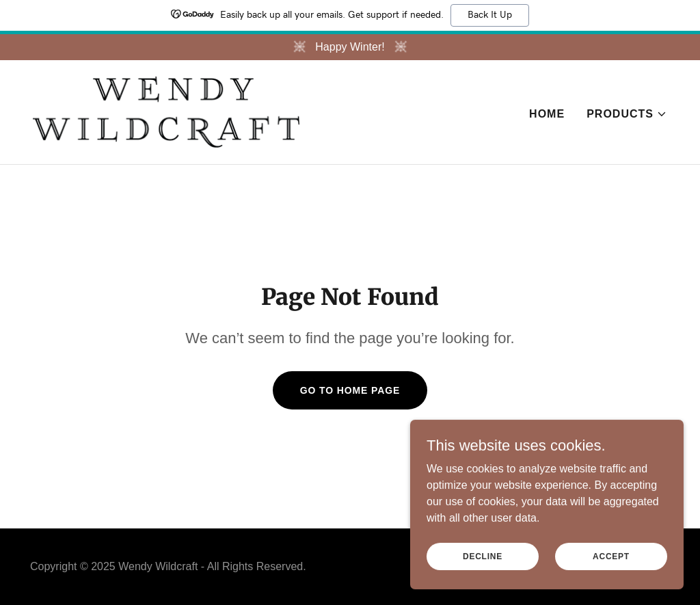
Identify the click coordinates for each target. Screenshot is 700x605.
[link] (166, 111)
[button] (627, 114)
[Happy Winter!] (350, 47)
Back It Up (490, 15)
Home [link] (547, 114)
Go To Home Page (350, 390)
